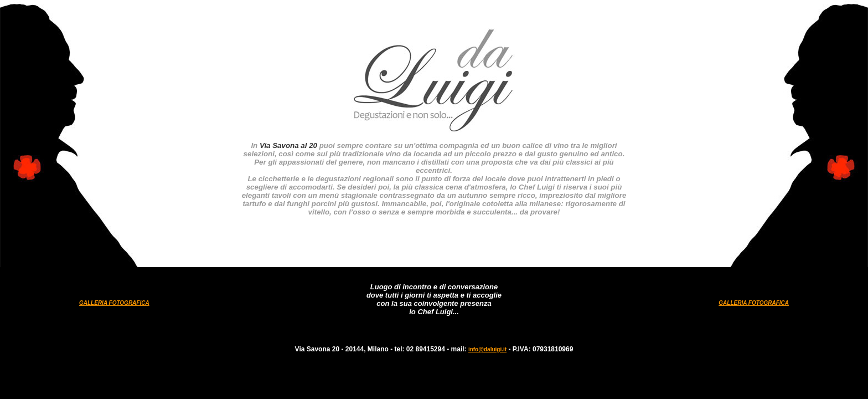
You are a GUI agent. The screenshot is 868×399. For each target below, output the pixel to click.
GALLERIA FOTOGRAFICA (114, 303)
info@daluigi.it (487, 349)
